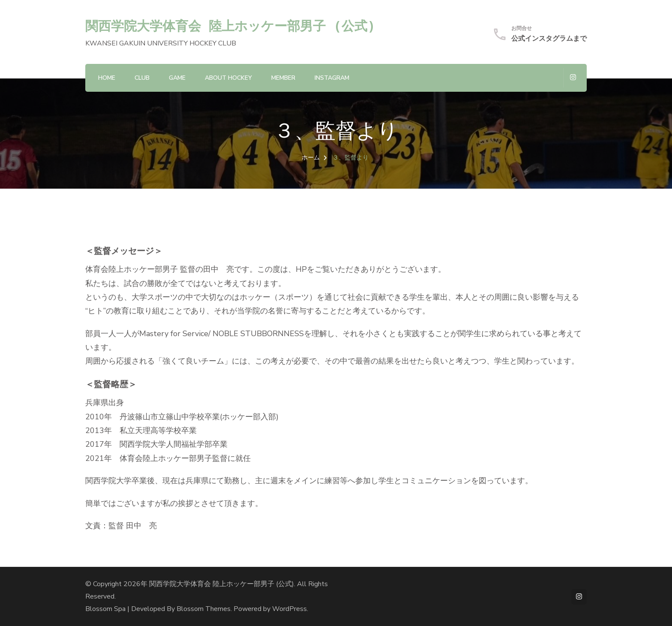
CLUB (142, 78)
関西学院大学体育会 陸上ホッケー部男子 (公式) (230, 26)
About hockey (228, 78)
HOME (107, 78)
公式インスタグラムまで (549, 39)
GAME (177, 78)
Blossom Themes (204, 609)
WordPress (289, 609)
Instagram (332, 78)
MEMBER (283, 78)
